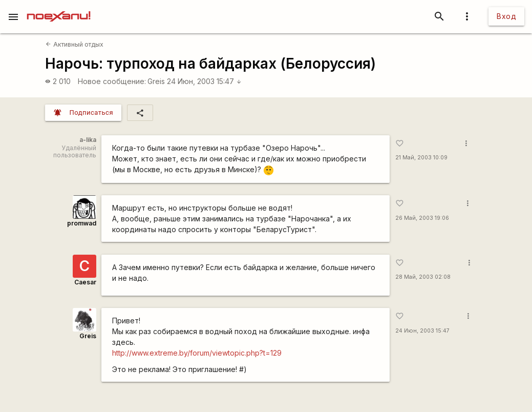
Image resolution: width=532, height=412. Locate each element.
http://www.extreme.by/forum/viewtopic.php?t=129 (197, 353)
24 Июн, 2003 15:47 (204, 81)
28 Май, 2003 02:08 (423, 277)
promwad (82, 223)
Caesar (85, 282)
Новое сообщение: (112, 81)
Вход (506, 16)
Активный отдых (74, 44)
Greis (156, 81)
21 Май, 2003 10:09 (421, 158)
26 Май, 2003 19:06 (422, 218)
